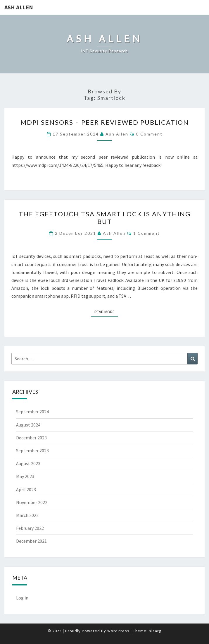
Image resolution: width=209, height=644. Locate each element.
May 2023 (25, 476)
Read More (106, 311)
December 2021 (31, 541)
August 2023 (28, 463)
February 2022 (30, 528)
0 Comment (149, 134)
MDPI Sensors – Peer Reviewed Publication (105, 122)
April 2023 (26, 489)
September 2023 (32, 451)
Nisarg (155, 631)
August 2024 (28, 425)
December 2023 (31, 438)
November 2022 (32, 502)
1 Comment (147, 233)
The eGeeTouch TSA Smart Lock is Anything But (105, 218)
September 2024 (32, 412)
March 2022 (27, 515)
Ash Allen (19, 7)
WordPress (118, 631)
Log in (22, 598)
